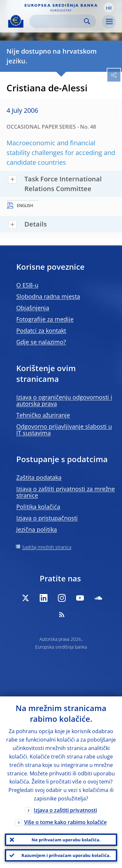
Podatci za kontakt (41, 330)
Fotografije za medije (45, 319)
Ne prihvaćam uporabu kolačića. (66, 840)
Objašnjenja (33, 308)
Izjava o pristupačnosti (47, 518)
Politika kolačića (38, 507)
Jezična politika (37, 529)
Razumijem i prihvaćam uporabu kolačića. (66, 855)
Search (87, 21)
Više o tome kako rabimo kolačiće (65, 822)
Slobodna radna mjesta (48, 296)
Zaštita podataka (39, 477)
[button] (109, 7)
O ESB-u (27, 285)
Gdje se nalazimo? (41, 342)
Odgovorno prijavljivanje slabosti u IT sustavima (64, 430)
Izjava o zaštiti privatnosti (65, 810)
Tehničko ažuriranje (43, 415)
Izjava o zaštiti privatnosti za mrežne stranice (66, 492)
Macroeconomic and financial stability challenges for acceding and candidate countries (61, 153)
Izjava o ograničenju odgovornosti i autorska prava (64, 400)
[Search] (57, 21)
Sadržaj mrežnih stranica (47, 547)
